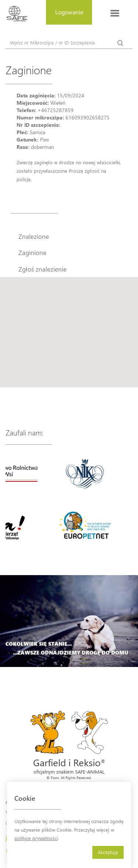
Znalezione (34, 236)
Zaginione (32, 252)
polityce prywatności (36, 838)
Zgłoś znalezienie (43, 269)
